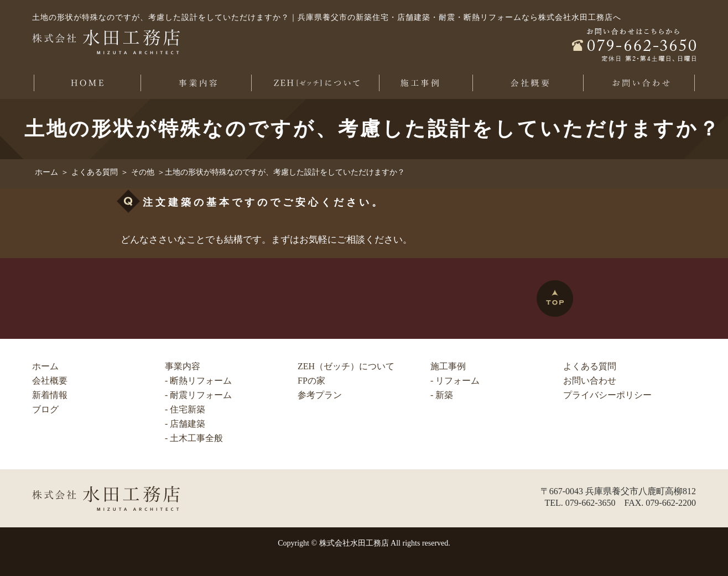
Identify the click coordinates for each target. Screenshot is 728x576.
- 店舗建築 (185, 424)
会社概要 (50, 381)
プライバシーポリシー (607, 395)
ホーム (46, 172)
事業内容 (183, 366)
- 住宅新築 (185, 409)
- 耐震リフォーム (198, 395)
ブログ (45, 409)
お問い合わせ (590, 381)
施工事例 (448, 366)
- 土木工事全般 (194, 438)
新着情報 (50, 395)
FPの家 (311, 381)
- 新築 (442, 395)
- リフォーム (455, 381)
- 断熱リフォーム (198, 381)
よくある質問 (95, 172)
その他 (143, 172)
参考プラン (320, 395)
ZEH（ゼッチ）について (346, 366)
